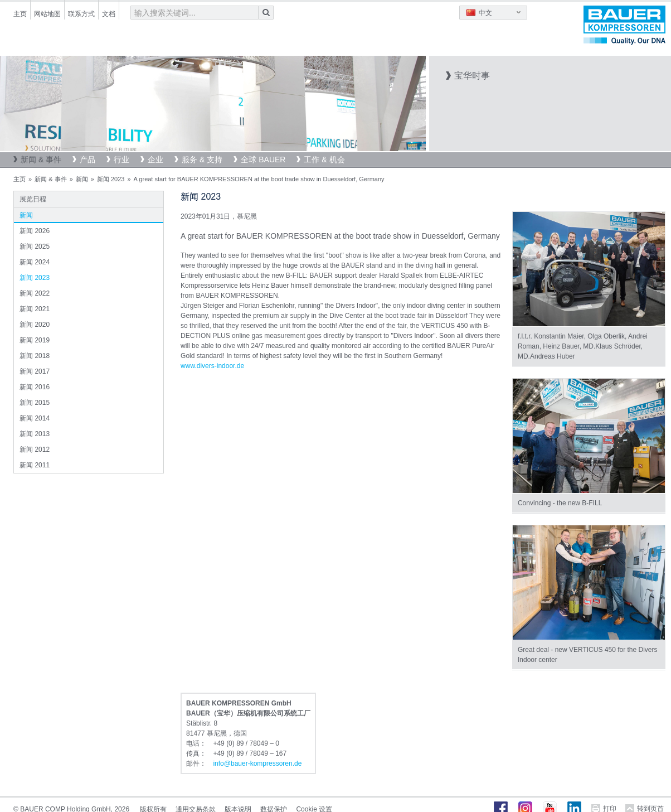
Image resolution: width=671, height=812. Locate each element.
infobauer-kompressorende (257, 763)
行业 (121, 159)
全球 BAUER (263, 159)
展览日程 (33, 199)
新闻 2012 (35, 449)
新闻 (82, 179)
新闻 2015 (35, 403)
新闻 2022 (35, 293)
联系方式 (81, 14)
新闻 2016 (35, 387)
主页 (20, 14)
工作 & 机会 (324, 159)
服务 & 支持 (202, 159)
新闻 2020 (35, 325)
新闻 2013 (35, 434)
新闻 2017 (35, 371)
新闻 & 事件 (41, 159)
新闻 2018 (35, 356)
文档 (109, 14)
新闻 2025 (35, 246)
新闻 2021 (35, 309)
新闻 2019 (35, 340)
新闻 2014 (35, 418)
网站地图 (47, 14)
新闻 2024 (35, 262)
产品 (87, 159)
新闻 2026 (35, 231)
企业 (155, 159)
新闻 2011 (35, 465)
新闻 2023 (111, 179)
